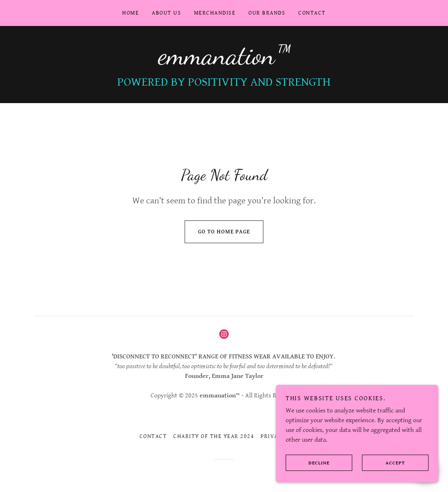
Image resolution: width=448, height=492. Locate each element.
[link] (224, 62)
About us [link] (166, 13)
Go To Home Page (217, 232)
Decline (308, 463)
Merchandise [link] (215, 13)
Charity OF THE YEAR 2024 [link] (214, 436)
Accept (383, 463)
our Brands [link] (267, 13)
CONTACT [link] (312, 13)
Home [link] (130, 13)
